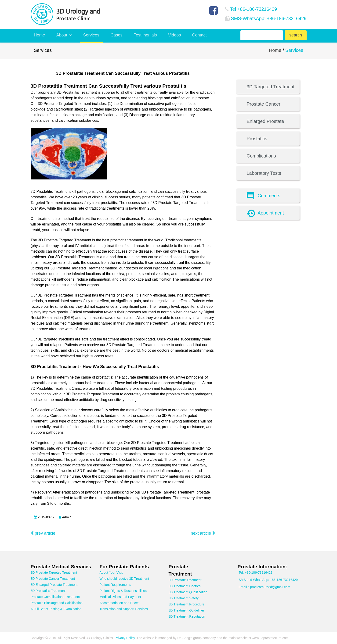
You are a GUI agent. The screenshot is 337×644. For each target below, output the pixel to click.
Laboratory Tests (264, 173)
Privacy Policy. (125, 638)
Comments (264, 196)
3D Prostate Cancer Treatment (53, 579)
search (296, 35)
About (64, 35)
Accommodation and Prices (120, 603)
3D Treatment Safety (184, 598)
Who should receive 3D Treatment (124, 579)
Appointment (265, 213)
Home (40, 35)
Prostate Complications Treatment (55, 597)
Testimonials (145, 35)
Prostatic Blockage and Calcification (57, 603)
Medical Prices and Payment (120, 597)
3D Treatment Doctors (185, 586)
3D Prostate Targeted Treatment (54, 572)
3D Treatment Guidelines (187, 610)
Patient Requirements (115, 585)
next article (203, 533)
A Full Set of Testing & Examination (56, 609)
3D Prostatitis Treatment (48, 591)
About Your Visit (111, 572)
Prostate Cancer (264, 104)
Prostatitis (257, 139)
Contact (199, 35)
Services (91, 35)
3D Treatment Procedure (187, 604)
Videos (175, 35)
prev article (43, 533)
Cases (117, 35)
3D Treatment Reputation (187, 616)
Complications (261, 156)
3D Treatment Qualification (188, 592)
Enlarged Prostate (265, 121)
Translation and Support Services (124, 609)
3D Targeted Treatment (271, 87)
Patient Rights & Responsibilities (123, 591)
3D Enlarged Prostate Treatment (54, 585)
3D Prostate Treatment (185, 580)
